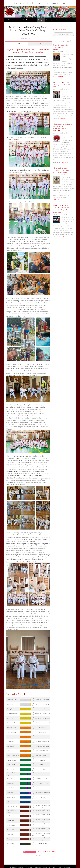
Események (31, 20)
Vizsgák (41, 20)
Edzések (59, 20)
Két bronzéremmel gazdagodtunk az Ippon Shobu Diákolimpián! (62, 170)
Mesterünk (20, 20)
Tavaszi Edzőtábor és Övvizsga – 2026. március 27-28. (62, 85)
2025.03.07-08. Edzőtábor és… (46, 852)
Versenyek (50, 20)
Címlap (11, 20)
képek (39, 44)
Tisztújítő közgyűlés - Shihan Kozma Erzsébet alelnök (62, 47)
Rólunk (68, 20)
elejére (40, 856)
